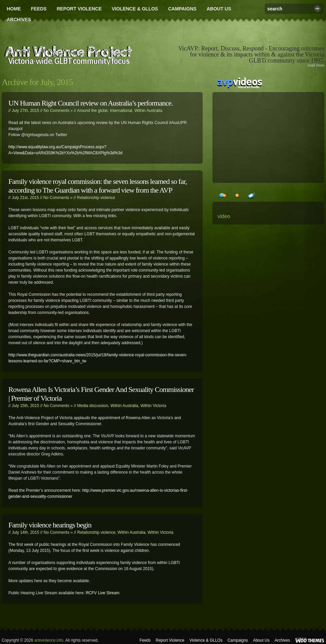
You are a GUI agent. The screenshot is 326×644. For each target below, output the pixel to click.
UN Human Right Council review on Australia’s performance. (91, 103)
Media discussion (93, 406)
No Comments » (58, 111)
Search (317, 9)
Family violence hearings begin (50, 525)
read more (316, 65)
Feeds (39, 9)
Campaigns (182, 9)
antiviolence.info (49, 640)
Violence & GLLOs (135, 9)
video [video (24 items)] (224, 216)
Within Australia (148, 111)
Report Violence (79, 9)
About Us (219, 9)
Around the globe (92, 111)
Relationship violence (96, 198)
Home (14, 9)
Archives (19, 19)
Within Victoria (153, 406)
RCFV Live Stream (103, 593)
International (121, 111)
